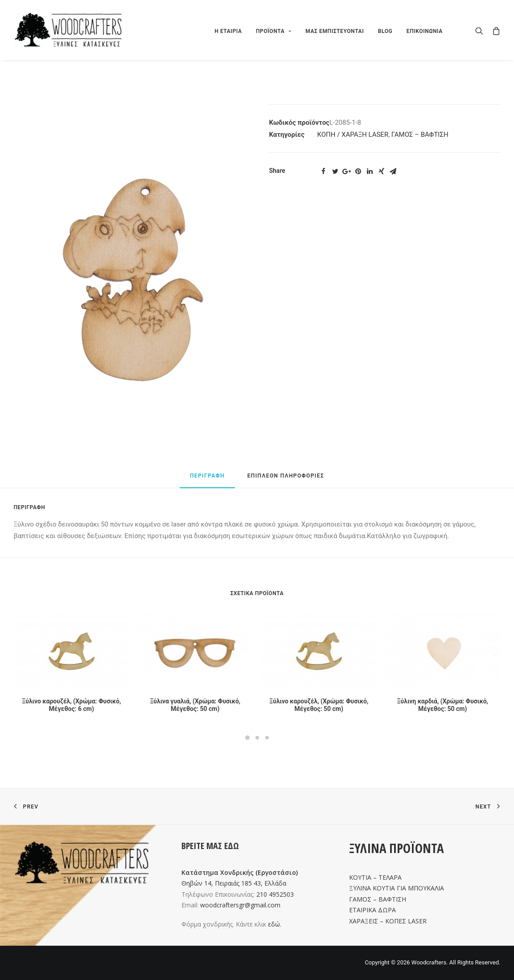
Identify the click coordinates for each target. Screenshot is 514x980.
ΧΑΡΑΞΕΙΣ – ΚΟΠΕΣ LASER (388, 921)
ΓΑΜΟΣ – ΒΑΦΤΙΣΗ (420, 135)
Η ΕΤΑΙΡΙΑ (228, 31)
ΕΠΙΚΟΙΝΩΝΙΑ (425, 31)
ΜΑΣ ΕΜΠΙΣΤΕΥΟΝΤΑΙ (335, 31)
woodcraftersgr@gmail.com (240, 905)
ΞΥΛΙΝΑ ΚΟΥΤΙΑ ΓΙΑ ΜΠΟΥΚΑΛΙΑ (397, 888)
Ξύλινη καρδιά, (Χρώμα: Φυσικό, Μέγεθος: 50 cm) (443, 705)
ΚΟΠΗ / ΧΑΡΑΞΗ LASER (353, 135)
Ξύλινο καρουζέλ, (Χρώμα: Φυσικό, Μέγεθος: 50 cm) (319, 705)
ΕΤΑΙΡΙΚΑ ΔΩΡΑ (372, 910)
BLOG (385, 31)
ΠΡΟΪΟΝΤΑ (274, 31)
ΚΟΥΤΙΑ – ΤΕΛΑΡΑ (375, 877)
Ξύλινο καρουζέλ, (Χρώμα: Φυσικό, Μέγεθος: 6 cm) (71, 705)
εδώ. (275, 924)
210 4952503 (275, 894)
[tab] (207, 480)
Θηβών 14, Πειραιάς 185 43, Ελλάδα (234, 883)
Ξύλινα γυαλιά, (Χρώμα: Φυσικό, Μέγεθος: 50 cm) (195, 705)
